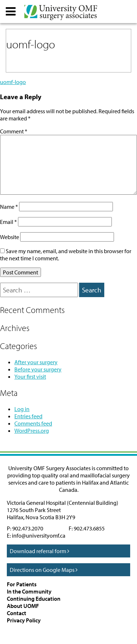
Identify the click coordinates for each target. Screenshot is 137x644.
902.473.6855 (89, 528)
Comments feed (33, 423)
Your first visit (30, 376)
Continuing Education (34, 599)
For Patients (22, 584)
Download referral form (40, 551)
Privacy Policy (24, 620)
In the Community (29, 591)
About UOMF (23, 606)
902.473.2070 (28, 528)
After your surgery (36, 362)
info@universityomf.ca (39, 535)
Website (10, 237)
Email (8, 222)
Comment (14, 131)
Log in (22, 409)
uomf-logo (13, 82)
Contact (17, 613)
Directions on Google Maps (44, 570)
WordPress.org (32, 431)
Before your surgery (38, 369)
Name (9, 207)
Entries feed (28, 416)
